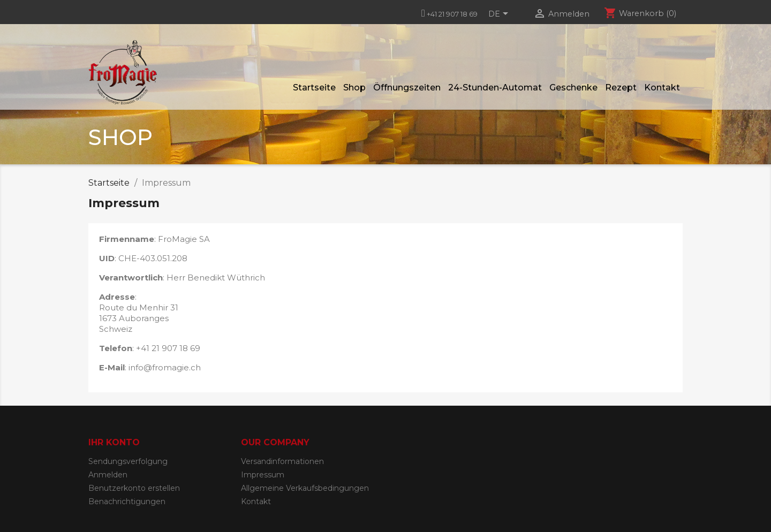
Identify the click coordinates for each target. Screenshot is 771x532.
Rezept (621, 88)
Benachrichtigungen (127, 501)
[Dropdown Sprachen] (500, 14)
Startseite (314, 88)
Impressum (263, 475)
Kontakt (662, 88)
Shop (354, 88)
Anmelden (108, 475)
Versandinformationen (282, 461)
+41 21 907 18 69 (452, 14)
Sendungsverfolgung (128, 461)
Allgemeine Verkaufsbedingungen (305, 488)
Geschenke (573, 88)
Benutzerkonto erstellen (134, 488)
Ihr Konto (114, 442)
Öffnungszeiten (407, 88)
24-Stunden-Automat (495, 88)
